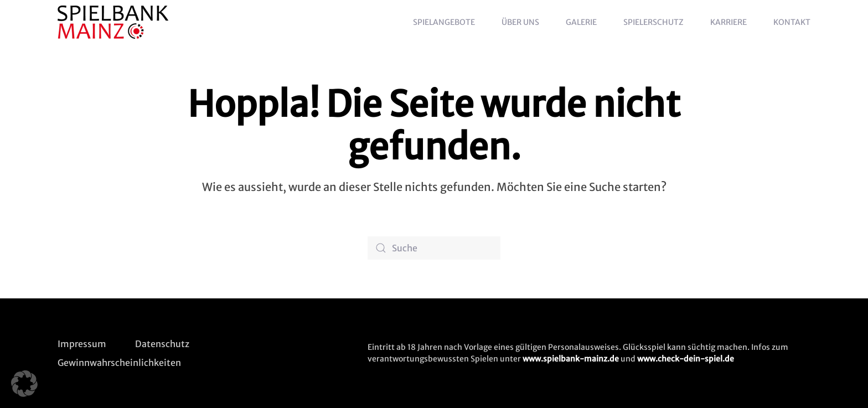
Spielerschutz (653, 22)
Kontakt (792, 22)
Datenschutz (162, 344)
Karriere (728, 22)
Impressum (82, 344)
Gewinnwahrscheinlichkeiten (119, 363)
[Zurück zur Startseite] (115, 22)
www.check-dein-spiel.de (686, 359)
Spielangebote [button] (444, 22)
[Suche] (434, 248)
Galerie (581, 22)
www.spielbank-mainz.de (571, 359)
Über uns (520, 22)
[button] (24, 384)
